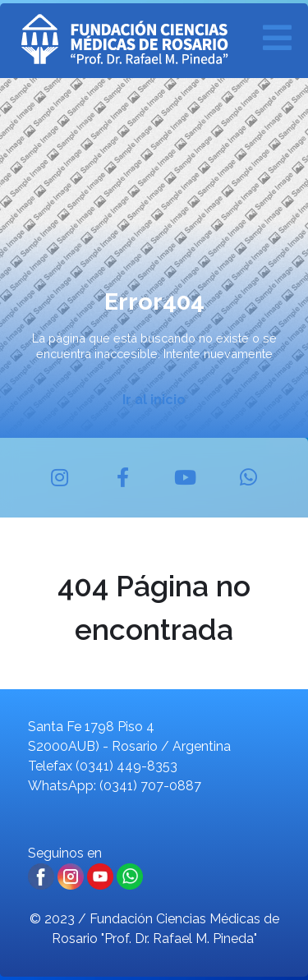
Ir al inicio (154, 400)
